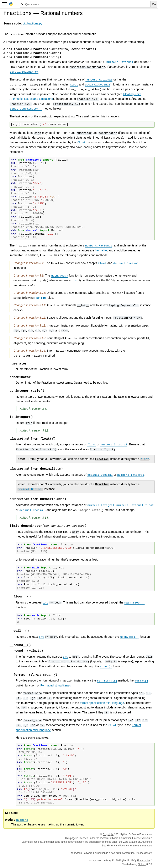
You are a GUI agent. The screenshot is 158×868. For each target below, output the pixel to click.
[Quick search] (85, 4)
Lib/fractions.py (32, 23)
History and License (118, 846)
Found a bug (144, 861)
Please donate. (144, 853)
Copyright (108, 834)
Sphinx (142, 864)
